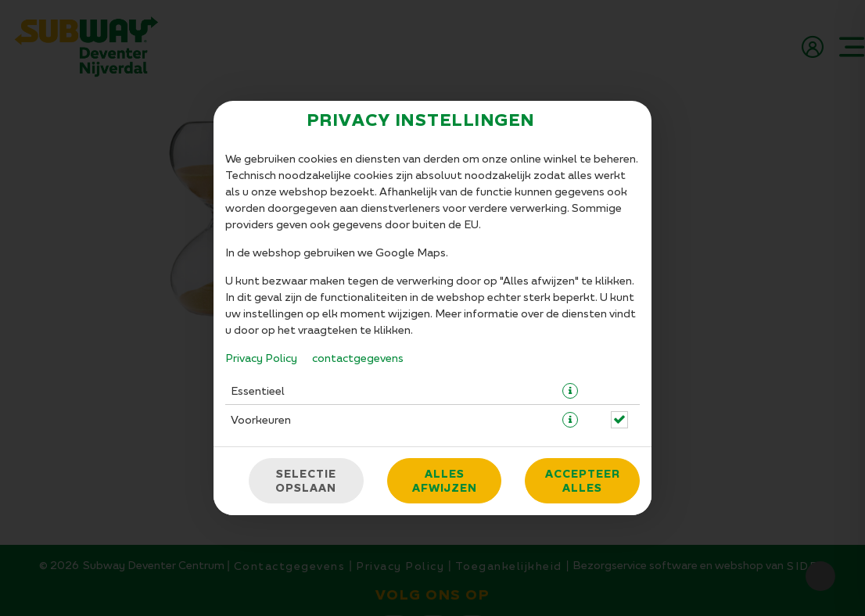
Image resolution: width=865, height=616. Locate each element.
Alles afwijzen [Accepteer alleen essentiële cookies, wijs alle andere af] (445, 386)
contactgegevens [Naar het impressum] (358, 263)
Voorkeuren (261, 325)
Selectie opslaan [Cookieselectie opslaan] (306, 386)
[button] (570, 296)
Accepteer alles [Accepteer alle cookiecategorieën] (583, 386)
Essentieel (258, 296)
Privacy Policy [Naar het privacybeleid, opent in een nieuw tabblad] (261, 263)
